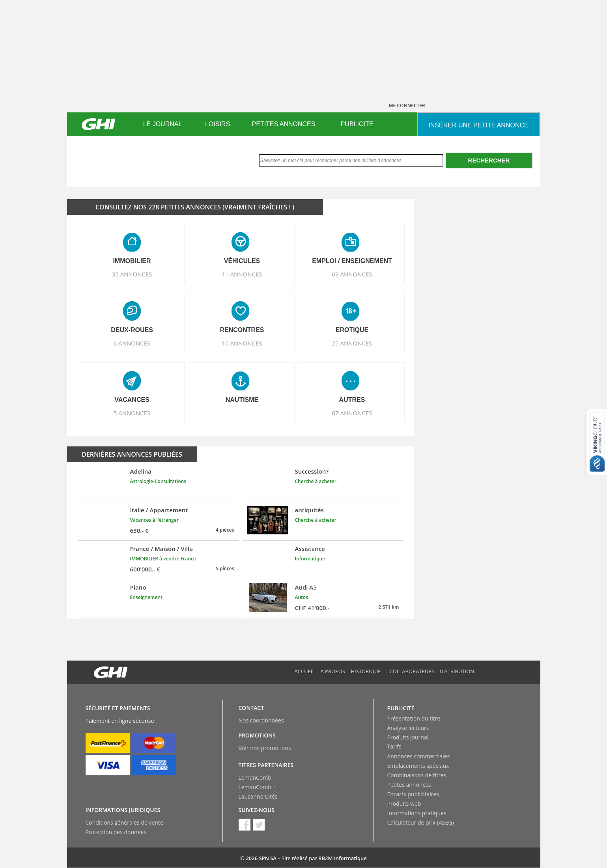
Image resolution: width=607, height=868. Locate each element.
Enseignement (146, 597)
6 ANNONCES (132, 343)
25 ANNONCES (352, 343)
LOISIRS (218, 124)
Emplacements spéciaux (418, 766)
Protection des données (116, 832)
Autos (302, 597)
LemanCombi (256, 777)
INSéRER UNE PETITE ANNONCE (478, 125)
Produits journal (408, 737)
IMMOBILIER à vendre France (163, 559)
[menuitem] (163, 124)
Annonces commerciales (419, 756)
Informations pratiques (417, 813)
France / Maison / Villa (162, 549)
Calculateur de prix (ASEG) (421, 822)
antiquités (309, 510)
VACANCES (132, 400)
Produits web (404, 804)
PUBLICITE (357, 124)
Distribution (457, 671)
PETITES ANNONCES (284, 124)
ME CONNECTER (407, 105)
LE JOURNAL (163, 124)
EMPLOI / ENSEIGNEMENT (352, 261)
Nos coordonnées (261, 720)
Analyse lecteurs (408, 728)
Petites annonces (409, 785)
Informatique (310, 559)
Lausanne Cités (258, 796)
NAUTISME (242, 400)
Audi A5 (306, 587)
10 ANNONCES (242, 343)
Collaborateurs (412, 671)
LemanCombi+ (257, 787)
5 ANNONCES (132, 413)
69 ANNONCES (352, 274)
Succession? (312, 471)
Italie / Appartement (159, 510)
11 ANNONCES (242, 274)
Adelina (141, 471)
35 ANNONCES (132, 274)
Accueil (305, 671)
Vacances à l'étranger (154, 520)
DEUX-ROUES (132, 330)
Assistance (310, 549)
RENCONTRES (242, 330)
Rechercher (489, 160)
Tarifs (394, 746)
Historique (366, 671)
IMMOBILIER (132, 261)
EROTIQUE (352, 330)
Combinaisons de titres (417, 775)
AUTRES (352, 400)
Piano (138, 587)
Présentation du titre (414, 718)
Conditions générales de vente (124, 822)
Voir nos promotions (265, 748)
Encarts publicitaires (413, 794)
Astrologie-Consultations (158, 481)
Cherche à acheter (316, 481)
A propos (333, 671)
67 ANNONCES (352, 413)
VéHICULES (242, 261)
